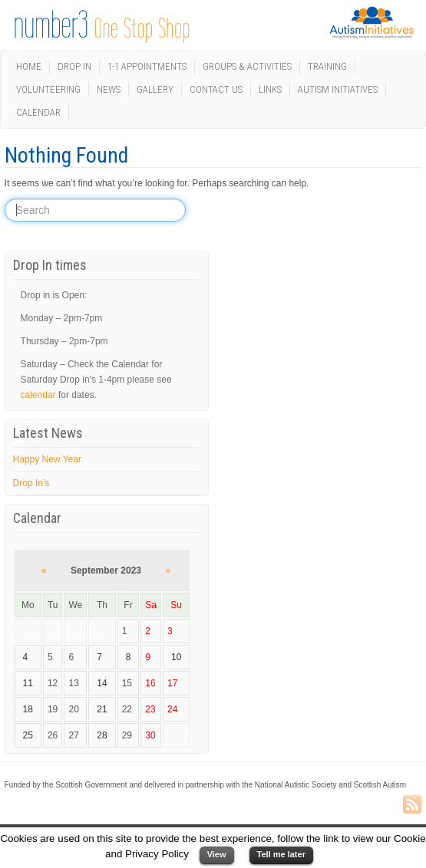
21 (102, 709)
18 (28, 709)
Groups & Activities (247, 66)
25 (28, 735)
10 (176, 657)
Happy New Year (47, 459)
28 (102, 735)
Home (29, 66)
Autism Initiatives (338, 89)
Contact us (216, 89)
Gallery (155, 89)
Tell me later (281, 854)
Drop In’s (31, 483)
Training (327, 66)
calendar (38, 395)
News (109, 89)
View (217, 854)
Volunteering (48, 89)
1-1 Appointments (147, 66)
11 (28, 683)
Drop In (74, 66)
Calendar (38, 112)
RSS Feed (412, 805)
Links (270, 89)
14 (102, 683)
